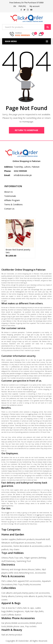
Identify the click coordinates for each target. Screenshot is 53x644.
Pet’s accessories (33, 581)
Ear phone (6, 623)
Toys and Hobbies (13, 553)
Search (48, 27)
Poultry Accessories (32, 584)
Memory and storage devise (14, 569)
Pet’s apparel (19, 581)
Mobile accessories (20, 623)
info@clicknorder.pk (23, 175)
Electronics (8, 565)
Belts (41, 611)
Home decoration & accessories (28, 546)
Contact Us (9, 209)
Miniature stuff (8, 543)
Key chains (14, 549)
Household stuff (42, 539)
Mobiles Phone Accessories (18, 618)
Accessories (41, 573)
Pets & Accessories (13, 576)
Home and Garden (13, 534)
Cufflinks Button (14, 615)
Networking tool (26, 573)
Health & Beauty (12, 630)
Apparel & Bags (11, 603)
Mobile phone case (15, 626)
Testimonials (10, 196)
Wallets (10, 611)
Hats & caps (28, 608)
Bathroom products (26, 539)
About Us (8, 192)
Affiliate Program (12, 200)
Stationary (11, 561)
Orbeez (5, 558)
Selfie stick (13, 573)
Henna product (15, 635)
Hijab (27, 611)
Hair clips (34, 611)
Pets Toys (18, 584)
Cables (38, 569)
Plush (11, 558)
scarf (4, 615)
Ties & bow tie (8, 608)
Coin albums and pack (11, 593)
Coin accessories (42, 593)
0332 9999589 (22, 35)
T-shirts (19, 608)
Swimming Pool (24, 561)
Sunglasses (19, 611)
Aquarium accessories (25, 543)
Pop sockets (31, 626)
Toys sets (19, 558)
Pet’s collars (7, 581)
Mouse (31, 569)
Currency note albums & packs (29, 596)
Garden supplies (9, 539)
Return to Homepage (26, 130)
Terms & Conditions (13, 204)
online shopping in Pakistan (41, 416)
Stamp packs (28, 593)
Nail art (5, 635)
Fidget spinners (31, 558)
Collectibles (9, 588)
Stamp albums (8, 596)
